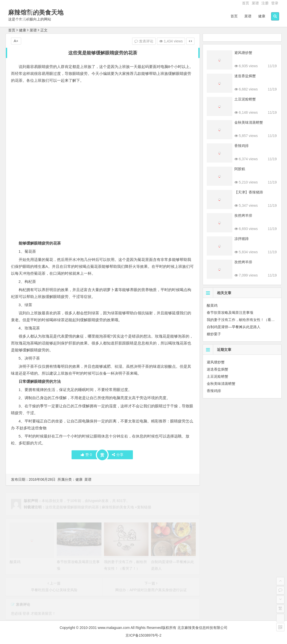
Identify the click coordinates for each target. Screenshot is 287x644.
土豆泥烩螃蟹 (245, 99)
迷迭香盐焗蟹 (245, 76)
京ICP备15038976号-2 (143, 635)
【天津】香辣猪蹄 (249, 192)
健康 (262, 16)
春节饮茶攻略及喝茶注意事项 (230, 313)
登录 (275, 3)
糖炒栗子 (214, 334)
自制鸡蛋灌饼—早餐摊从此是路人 (234, 327)
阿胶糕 (240, 169)
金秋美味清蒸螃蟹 (249, 122)
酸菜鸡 (212, 305)
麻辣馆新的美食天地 (36, 12)
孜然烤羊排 (243, 215)
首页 (246, 3)
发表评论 (144, 41)
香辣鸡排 (242, 146)
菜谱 (255, 3)
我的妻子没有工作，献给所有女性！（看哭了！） (246, 320)
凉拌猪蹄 (242, 239)
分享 (118, 455)
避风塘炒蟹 (243, 53)
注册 (265, 3)
